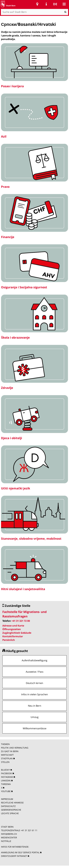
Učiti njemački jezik (16, 488)
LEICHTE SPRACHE (10, 813)
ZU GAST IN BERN (10, 751)
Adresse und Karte (13, 626)
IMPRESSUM (7, 799)
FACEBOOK (6, 773)
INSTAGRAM (7, 777)
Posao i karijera (12, 86)
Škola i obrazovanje (15, 337)
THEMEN (5, 744)
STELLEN (5, 762)
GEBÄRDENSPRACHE (11, 810)
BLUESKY (5, 770)
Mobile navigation (64, 4)
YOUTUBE (6, 791)
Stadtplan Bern (37, 4)
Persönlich (9, 640)
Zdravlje (7, 388)
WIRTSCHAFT (7, 755)
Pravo (5, 187)
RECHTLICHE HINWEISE (12, 803)
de (55, 4)
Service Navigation (46, 4)
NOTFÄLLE (6, 841)
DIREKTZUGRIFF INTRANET (14, 856)
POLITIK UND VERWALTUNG (15, 748)
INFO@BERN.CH (9, 834)
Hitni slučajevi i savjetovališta (23, 589)
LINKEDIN (6, 781)
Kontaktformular (13, 636)
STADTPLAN (7, 758)
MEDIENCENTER (9, 837)
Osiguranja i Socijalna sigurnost (24, 287)
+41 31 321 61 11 (29, 830)
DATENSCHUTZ (8, 806)
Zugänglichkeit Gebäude (17, 633)
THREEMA (6, 784)
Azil (4, 136)
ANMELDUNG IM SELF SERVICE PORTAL (20, 852)
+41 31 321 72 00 (21, 621)
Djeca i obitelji (12, 438)
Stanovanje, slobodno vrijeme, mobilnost (31, 539)
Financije (8, 237)
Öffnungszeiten (12, 629)
